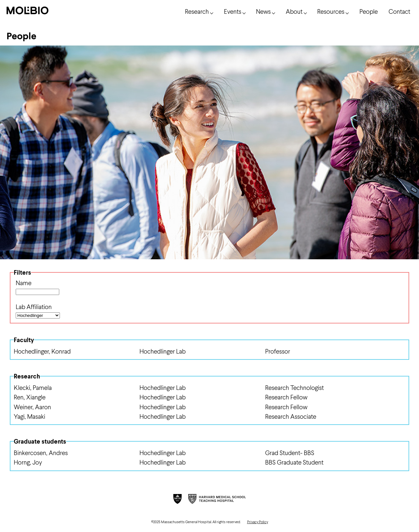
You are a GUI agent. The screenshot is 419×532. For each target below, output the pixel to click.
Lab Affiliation (34, 307)
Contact (399, 11)
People (369, 11)
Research (197, 11)
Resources (331, 11)
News (263, 11)
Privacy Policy (258, 522)
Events (233, 11)
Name (24, 283)
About (294, 11)
